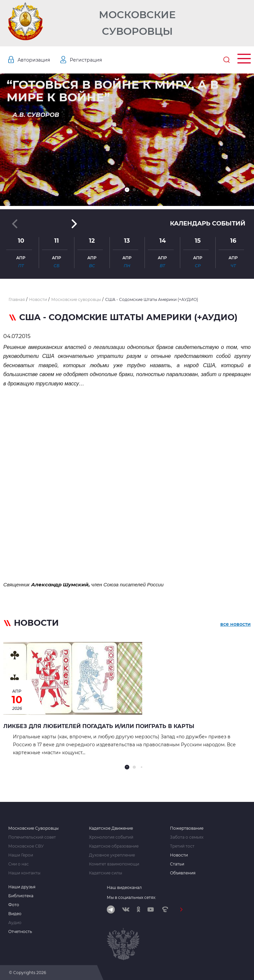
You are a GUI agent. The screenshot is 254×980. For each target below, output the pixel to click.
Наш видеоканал (124, 887)
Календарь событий (208, 223)
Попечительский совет (32, 837)
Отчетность (20, 932)
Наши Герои (21, 855)
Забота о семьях (187, 837)
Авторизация (34, 60)
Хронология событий (111, 837)
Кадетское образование (114, 846)
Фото (14, 905)
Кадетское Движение (111, 828)
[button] (127, 190)
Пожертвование (187, 828)
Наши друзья (22, 887)
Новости (179, 855)
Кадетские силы (106, 873)
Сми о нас (19, 864)
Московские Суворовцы (137, 23)
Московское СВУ (26, 846)
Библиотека (21, 896)
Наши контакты (24, 873)
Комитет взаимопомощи (114, 864)
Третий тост (182, 846)
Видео (15, 914)
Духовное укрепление (112, 855)
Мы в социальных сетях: (131, 897)
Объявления (183, 873)
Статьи (177, 864)
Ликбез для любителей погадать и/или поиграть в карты (99, 726)
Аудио (15, 923)
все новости (235, 624)
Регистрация (86, 60)
